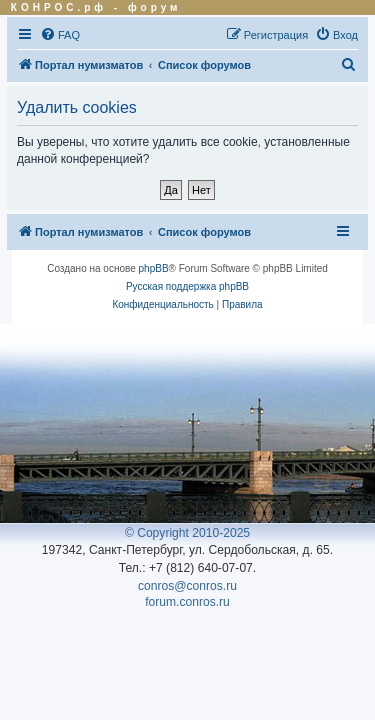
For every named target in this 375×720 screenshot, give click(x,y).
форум (155, 7)
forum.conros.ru (187, 602)
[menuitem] (60, 35)
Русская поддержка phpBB (187, 286)
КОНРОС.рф (59, 7)
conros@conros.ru (187, 586)
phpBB (154, 268)
